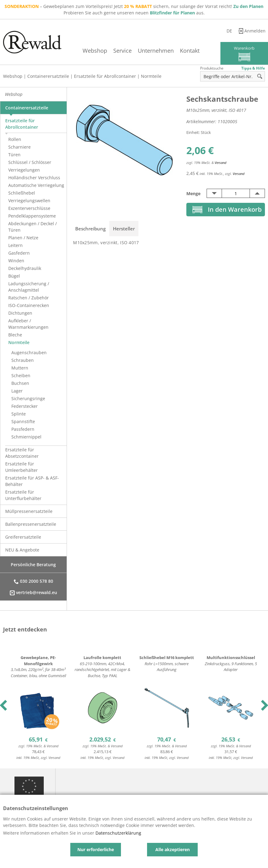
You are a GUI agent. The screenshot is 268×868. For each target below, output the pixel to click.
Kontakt (190, 51)
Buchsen (20, 383)
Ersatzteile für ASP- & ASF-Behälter (32, 481)
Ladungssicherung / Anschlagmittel (29, 287)
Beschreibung (90, 229)
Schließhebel (22, 193)
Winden (16, 261)
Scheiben (21, 375)
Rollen (15, 139)
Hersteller (124, 229)
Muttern (20, 368)
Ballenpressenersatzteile (31, 524)
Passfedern (23, 429)
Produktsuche (212, 68)
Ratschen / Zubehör (29, 298)
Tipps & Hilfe (253, 68)
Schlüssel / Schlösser (30, 162)
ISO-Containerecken (29, 305)
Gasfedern (19, 253)
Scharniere (19, 147)
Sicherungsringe (28, 398)
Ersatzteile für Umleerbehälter (21, 467)
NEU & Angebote (22, 550)
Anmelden (255, 31)
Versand (220, 163)
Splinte (19, 414)
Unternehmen (156, 51)
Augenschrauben (29, 353)
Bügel (14, 276)
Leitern (16, 245)
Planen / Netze (23, 238)
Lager (17, 391)
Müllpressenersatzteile (29, 511)
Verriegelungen (24, 170)
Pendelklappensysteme (32, 216)
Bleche (15, 335)
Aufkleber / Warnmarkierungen (28, 324)
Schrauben (23, 360)
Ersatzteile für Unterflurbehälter (23, 495)
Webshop (95, 51)
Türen (14, 155)
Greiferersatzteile (23, 537)
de (229, 31)
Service (122, 51)
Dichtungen (20, 313)
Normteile (151, 76)
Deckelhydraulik (25, 268)
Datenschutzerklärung (118, 833)
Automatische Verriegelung (36, 185)
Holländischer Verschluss (34, 178)
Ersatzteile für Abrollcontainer (105, 76)
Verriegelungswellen (29, 201)
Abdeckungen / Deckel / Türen (33, 227)
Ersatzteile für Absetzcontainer (22, 453)
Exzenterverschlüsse (29, 208)
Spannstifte (23, 421)
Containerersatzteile (48, 76)
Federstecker (25, 406)
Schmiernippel (26, 437)
